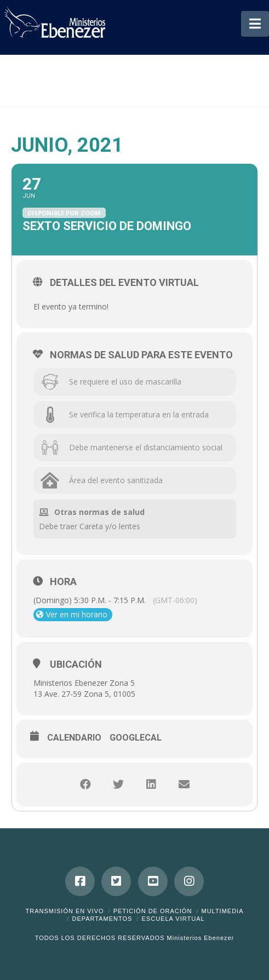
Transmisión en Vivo (64, 911)
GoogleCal (136, 738)
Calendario (74, 738)
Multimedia (222, 911)
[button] (255, 24)
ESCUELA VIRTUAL (173, 919)
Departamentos (102, 919)
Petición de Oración (153, 911)
